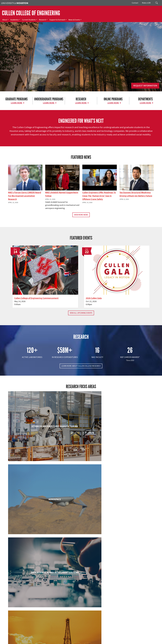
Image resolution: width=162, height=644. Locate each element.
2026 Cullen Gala (94, 282)
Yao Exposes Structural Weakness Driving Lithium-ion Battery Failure (136, 194)
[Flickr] (25, 617)
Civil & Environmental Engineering (131, 458)
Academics (15, 20)
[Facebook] (16, 617)
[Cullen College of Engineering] (81, 68)
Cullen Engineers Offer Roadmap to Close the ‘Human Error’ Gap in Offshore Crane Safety (99, 196)
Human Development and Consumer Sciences (130, 502)
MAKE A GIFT (132, 607)
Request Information (145, 86)
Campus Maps (63, 637)
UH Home (40, 637)
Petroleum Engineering (81, 586)
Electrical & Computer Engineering (32, 499)
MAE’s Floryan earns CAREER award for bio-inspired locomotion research (25, 196)
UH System (82, 637)
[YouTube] (39, 617)
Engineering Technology (81, 499)
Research (43, 20)
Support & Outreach (57, 20)
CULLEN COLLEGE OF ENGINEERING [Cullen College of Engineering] (31, 13)
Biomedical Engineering (31, 458)
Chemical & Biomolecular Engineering (81, 458)
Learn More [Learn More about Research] (81, 103)
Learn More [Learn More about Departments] (145, 103)
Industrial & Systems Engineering (32, 545)
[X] (21, 617)
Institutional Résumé (57, 640)
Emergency (73, 637)
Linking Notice (6, 640)
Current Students (29, 20)
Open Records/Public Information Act (36, 640)
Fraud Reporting (123, 637)
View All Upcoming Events (81, 300)
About (5, 20)
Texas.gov (90, 637)
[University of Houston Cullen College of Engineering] (28, 608)
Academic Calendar (51, 637)
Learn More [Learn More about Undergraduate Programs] (49, 103)
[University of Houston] (15, 3)
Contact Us (60, 627)
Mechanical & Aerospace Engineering (131, 545)
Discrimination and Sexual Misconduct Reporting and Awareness (134, 640)
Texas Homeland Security (103, 637)
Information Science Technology (81, 545)
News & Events (74, 20)
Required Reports (71, 640)
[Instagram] (30, 617)
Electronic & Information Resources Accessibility (94, 640)
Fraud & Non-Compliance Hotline (141, 637)
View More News (81, 215)
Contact (135, 3)
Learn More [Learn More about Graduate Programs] (17, 103)
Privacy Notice (17, 640)
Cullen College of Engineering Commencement (50, 283)
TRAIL (115, 637)
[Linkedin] (34, 617)
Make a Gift (146, 3)
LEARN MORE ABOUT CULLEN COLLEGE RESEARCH (81, 353)
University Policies (8, 642)
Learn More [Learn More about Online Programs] (113, 103)
